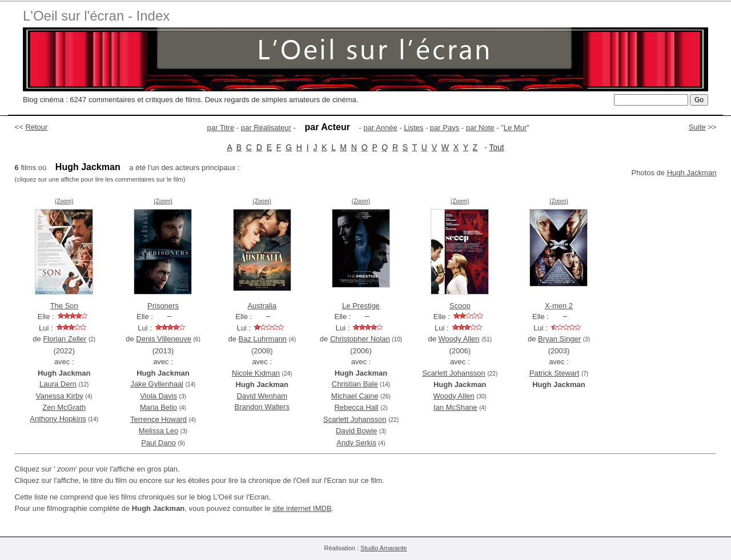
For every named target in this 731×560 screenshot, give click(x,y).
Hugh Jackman (692, 173)
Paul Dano (158, 443)
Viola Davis (158, 396)
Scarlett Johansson (355, 419)
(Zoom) (64, 201)
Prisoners (163, 306)
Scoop (460, 306)
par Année (380, 128)
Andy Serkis (356, 443)
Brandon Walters (262, 407)
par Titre (221, 128)
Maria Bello (158, 407)
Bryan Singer (559, 339)
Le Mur (515, 128)
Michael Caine (355, 396)
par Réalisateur (266, 128)
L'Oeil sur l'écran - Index (96, 16)
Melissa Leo (158, 431)
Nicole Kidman (256, 373)
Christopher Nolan (360, 339)
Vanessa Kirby (60, 396)
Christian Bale (355, 384)
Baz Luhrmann (263, 339)
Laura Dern (58, 384)
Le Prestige (361, 306)
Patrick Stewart (554, 373)
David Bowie (356, 431)
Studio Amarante (383, 548)
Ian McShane (455, 407)
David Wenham (262, 396)
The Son (64, 306)
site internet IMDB (302, 508)
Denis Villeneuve (164, 339)
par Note (480, 128)
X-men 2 (559, 306)
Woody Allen (459, 339)
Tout (496, 147)
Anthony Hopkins (58, 419)
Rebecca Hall (356, 407)
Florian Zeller (65, 339)
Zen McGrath (64, 407)
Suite (697, 127)
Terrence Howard (158, 419)
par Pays (445, 128)
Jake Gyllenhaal (157, 384)
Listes (413, 128)
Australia (262, 306)
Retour (36, 127)
